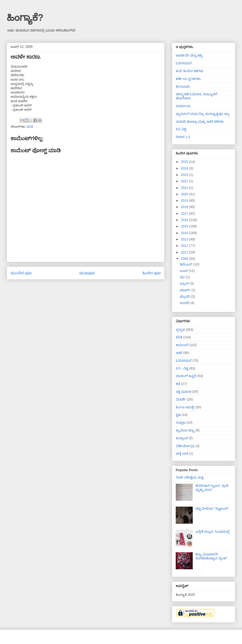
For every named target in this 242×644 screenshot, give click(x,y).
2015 (185, 226)
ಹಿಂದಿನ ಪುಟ (152, 273)
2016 (185, 220)
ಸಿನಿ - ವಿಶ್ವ (182, 368)
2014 (185, 233)
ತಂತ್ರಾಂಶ (182, 438)
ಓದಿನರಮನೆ (184, 361)
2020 (185, 194)
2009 (185, 259)
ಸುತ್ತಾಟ (181, 422)
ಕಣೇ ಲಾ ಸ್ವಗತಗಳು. (189, 79)
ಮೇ (183, 277)
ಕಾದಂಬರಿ (182, 345)
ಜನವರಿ (185, 303)
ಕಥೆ (178, 384)
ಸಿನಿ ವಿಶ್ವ (181, 129)
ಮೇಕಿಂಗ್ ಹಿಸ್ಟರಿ (186, 376)
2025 (185, 162)
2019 (185, 200)
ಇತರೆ (179, 353)
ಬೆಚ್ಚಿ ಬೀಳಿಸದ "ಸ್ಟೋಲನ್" (212, 509)
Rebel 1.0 (183, 137)
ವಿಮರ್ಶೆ (181, 399)
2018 (185, 207)
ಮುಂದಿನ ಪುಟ (21, 273)
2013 (185, 239)
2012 (185, 246)
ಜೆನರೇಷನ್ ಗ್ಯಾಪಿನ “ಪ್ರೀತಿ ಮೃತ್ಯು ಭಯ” (212, 488)
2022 (185, 181)
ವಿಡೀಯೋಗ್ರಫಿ (185, 446)
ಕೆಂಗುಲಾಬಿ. (183, 87)
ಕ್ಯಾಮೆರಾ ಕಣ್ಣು (185, 430)
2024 (185, 168)
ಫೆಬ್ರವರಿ (185, 296)
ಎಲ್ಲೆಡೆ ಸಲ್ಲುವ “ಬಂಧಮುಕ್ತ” (213, 531)
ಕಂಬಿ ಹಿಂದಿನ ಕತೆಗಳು (190, 71)
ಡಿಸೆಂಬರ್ (187, 264)
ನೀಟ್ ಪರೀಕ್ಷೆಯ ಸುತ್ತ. (190, 477)
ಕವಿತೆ (30, 127)
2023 (185, 175)
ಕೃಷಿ (178, 415)
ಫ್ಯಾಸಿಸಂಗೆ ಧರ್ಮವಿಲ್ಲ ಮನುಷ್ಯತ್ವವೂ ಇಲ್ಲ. (203, 114)
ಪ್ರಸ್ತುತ (180, 330)
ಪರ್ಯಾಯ (183, 106)
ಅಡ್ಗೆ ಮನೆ (182, 453)
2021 (185, 188)
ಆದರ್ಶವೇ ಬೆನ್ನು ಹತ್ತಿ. (190, 55)
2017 (185, 213)
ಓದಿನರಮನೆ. (184, 63)
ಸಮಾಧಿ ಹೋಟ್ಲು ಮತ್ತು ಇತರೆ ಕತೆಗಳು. (200, 122)
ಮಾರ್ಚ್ (186, 290)
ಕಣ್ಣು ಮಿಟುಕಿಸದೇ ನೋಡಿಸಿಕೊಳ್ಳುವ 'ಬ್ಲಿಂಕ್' (211, 556)
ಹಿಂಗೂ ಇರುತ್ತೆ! (185, 407)
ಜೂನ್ (184, 271)
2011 (185, 252)
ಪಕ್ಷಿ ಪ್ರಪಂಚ (184, 392)
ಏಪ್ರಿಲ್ (185, 283)
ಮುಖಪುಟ (87, 273)
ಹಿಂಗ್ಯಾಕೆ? (25, 17)
